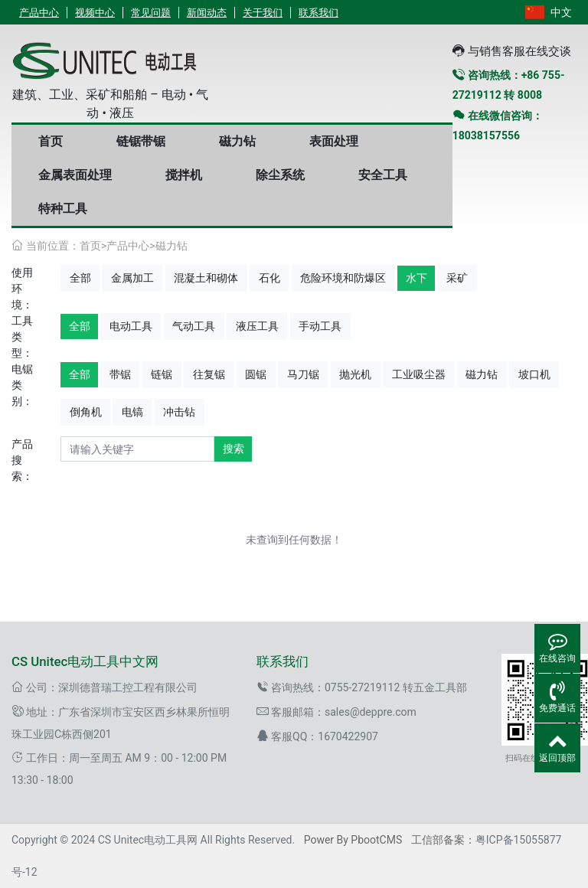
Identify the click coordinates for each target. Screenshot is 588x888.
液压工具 (257, 326)
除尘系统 (280, 175)
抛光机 (355, 374)
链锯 (162, 374)
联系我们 (318, 13)
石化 (269, 278)
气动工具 (194, 326)
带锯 (120, 374)
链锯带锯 (141, 141)
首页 (51, 141)
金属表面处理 (75, 175)
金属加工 (132, 278)
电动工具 (131, 326)
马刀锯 (303, 374)
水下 (416, 278)
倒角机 (86, 412)
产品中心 (39, 13)
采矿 (457, 278)
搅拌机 (184, 175)
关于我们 (263, 13)
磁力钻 (237, 141)
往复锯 (209, 374)
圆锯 (256, 374)
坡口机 (534, 374)
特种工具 (63, 209)
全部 (80, 278)
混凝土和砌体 (206, 278)
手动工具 (320, 326)
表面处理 (334, 141)
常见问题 (151, 13)
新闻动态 (207, 13)
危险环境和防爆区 (343, 278)
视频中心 (95, 13)
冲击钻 (179, 412)
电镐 (132, 412)
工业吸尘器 (419, 374)
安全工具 (383, 175)
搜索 (234, 449)
